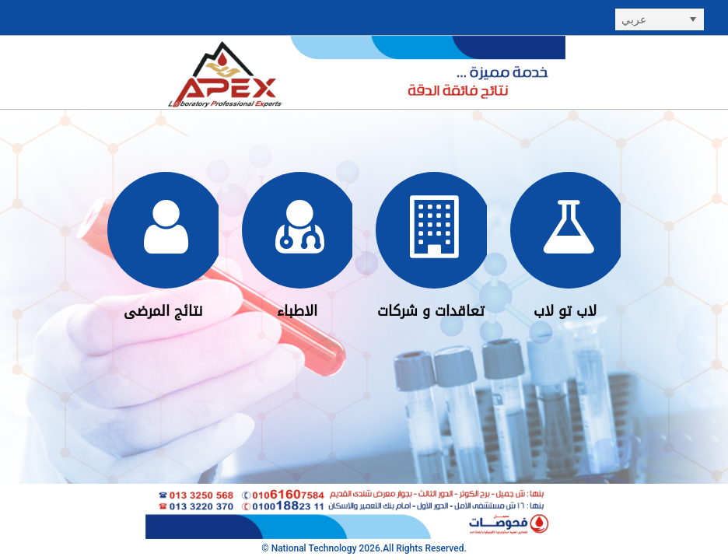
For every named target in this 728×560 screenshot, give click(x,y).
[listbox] (660, 19)
